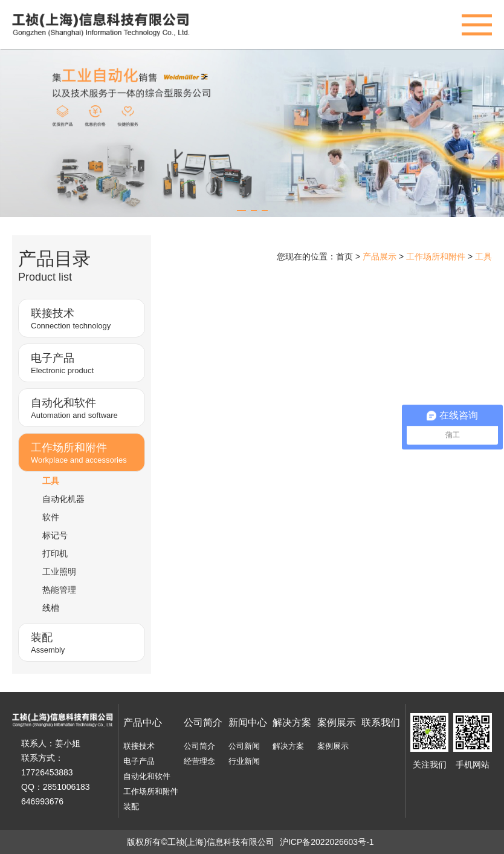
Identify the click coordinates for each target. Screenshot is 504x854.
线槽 (51, 608)
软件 (51, 517)
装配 (131, 807)
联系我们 (381, 722)
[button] (241, 210)
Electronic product (85, 363)
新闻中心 (248, 722)
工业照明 (59, 572)
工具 (51, 481)
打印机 (55, 553)
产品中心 (143, 722)
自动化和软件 (147, 776)
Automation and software (85, 407)
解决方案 (292, 722)
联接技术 (139, 746)
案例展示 (337, 722)
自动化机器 (63, 499)
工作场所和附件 (151, 791)
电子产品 (139, 761)
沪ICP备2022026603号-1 (327, 842)
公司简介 (203, 722)
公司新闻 (244, 746)
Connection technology (85, 318)
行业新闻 (244, 761)
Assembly (85, 642)
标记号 (55, 535)
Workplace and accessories (85, 452)
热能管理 (59, 590)
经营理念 (199, 761)
